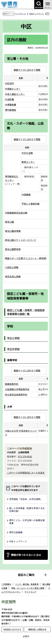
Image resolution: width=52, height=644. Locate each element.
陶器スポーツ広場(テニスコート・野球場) (26, 258)
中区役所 (9, 83)
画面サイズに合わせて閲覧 (27, 70)
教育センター (28, 162)
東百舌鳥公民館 (13, 276)
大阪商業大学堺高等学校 (17, 389)
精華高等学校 (12, 384)
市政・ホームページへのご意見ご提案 (28, 588)
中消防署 (9, 99)
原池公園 (9, 222)
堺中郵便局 (11, 110)
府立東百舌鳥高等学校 (16, 395)
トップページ (21, 14)
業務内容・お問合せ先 (37, 629)
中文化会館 (27, 153)
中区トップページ (37, 14)
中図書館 (26, 194)
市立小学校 (13, 338)
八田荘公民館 (12, 267)
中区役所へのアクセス (12, 629)
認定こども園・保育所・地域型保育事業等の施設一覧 (26, 312)
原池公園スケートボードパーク (21, 240)
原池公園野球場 (13, 249)
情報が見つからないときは (26, 555)
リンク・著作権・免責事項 (27, 584)
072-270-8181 (25, 456)
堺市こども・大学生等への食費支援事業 (27, 522)
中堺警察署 (11, 105)
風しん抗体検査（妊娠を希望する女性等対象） (27, 510)
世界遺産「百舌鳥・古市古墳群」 (26, 499)
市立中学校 (13, 349)
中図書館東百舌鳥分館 (16, 213)
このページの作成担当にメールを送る (26, 473)
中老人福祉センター (15, 94)
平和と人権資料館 (31, 204)
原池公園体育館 (13, 231)
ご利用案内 (6, 584)
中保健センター (13, 89)
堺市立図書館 (16, 532)
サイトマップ (30, 592)
